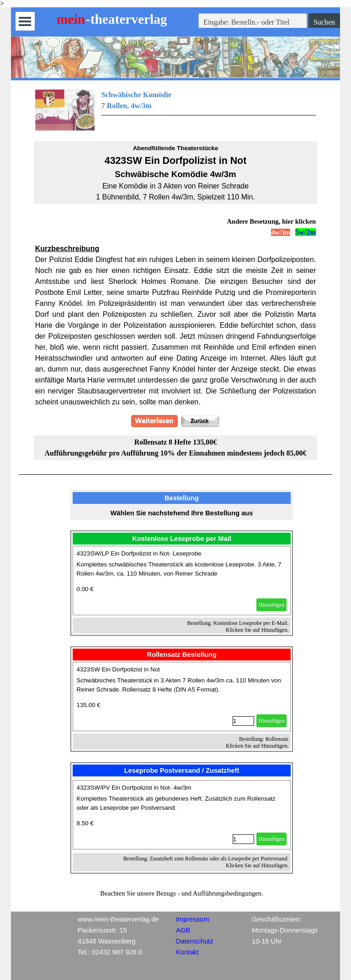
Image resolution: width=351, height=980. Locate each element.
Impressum (192, 919)
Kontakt (187, 952)
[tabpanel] (176, 110)
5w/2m (306, 232)
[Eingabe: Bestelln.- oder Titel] (253, 22)
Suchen (324, 22)
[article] (182, 581)
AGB (183, 930)
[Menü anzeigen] (25, 21)
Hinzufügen (272, 605)
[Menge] (243, 721)
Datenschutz (194, 941)
